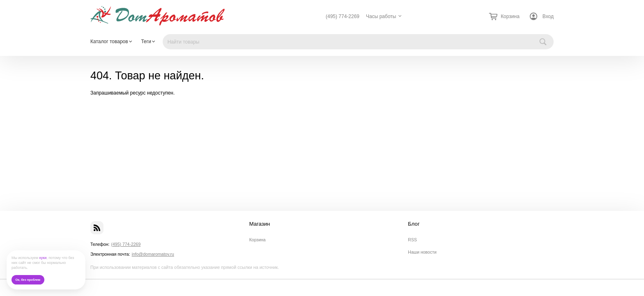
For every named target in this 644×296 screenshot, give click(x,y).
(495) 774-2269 (343, 16)
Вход (548, 16)
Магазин (260, 224)
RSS (412, 240)
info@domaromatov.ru (153, 254)
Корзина (258, 240)
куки (43, 258)
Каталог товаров (109, 42)
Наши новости (422, 252)
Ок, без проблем (28, 280)
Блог (414, 224)
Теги (146, 42)
